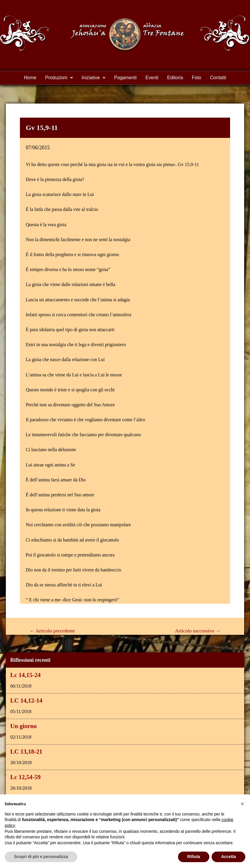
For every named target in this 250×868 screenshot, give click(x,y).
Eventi (152, 78)
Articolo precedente (52, 631)
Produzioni (59, 78)
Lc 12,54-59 (25, 777)
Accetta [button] (228, 857)
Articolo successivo (198, 631)
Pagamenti (125, 78)
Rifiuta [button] (194, 857)
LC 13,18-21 (26, 752)
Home (30, 78)
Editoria (175, 78)
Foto (196, 78)
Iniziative (94, 78)
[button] (59, 78)
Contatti (218, 78)
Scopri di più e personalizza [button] (41, 857)
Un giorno (23, 726)
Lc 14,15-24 (25, 675)
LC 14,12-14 (26, 701)
